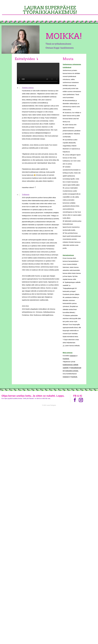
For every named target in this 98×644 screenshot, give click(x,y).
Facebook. (66, 359)
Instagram (73, 356)
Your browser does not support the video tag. (38, 73)
